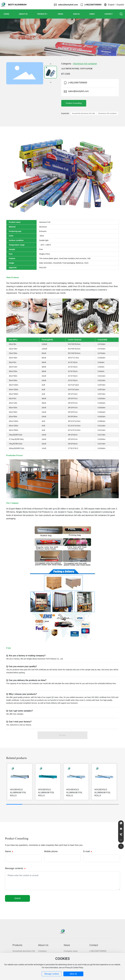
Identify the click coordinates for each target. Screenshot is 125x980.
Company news (71, 951)
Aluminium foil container (85, 64)
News (67, 945)
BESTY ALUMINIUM (17, 5)
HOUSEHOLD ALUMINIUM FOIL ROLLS (18, 793)
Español (120, 5)
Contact (94, 945)
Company (42, 951)
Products (17, 945)
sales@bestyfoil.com (68, 5)
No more (62, 735)
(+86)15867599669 (93, 5)
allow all (73, 974)
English (111, 5)
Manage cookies (52, 974)
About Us (43, 945)
